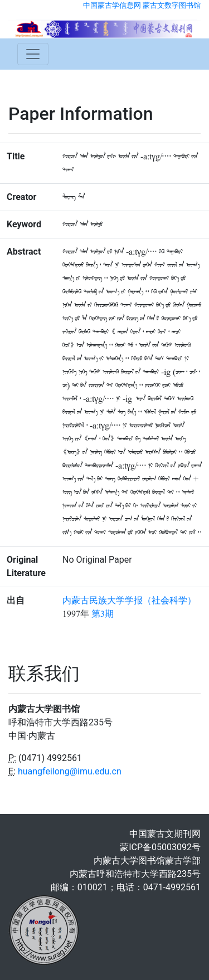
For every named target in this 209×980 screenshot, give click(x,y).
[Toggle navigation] (33, 54)
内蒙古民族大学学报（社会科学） (129, 601)
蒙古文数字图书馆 (172, 5)
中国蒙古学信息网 (112, 5)
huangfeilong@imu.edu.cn (70, 771)
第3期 (103, 614)
